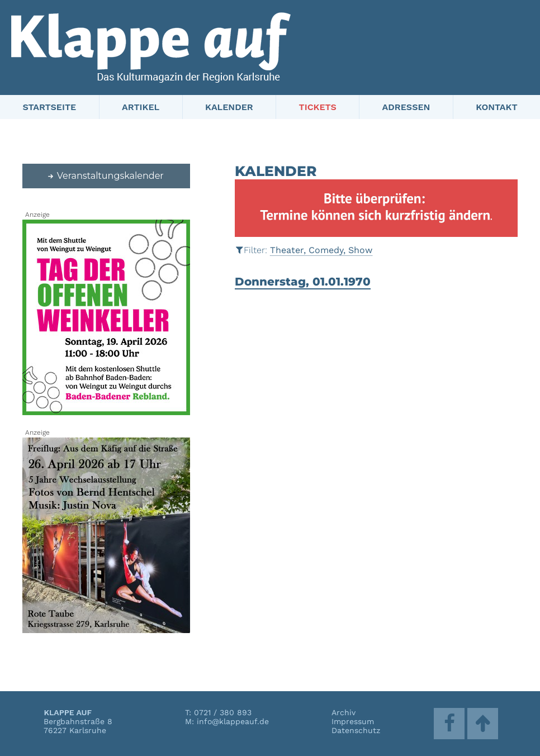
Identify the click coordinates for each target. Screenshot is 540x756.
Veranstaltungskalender (105, 176)
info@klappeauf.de (233, 721)
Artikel (141, 107)
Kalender (229, 107)
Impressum (353, 721)
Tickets (318, 107)
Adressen (406, 107)
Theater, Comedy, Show (321, 250)
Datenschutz (356, 730)
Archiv (344, 712)
